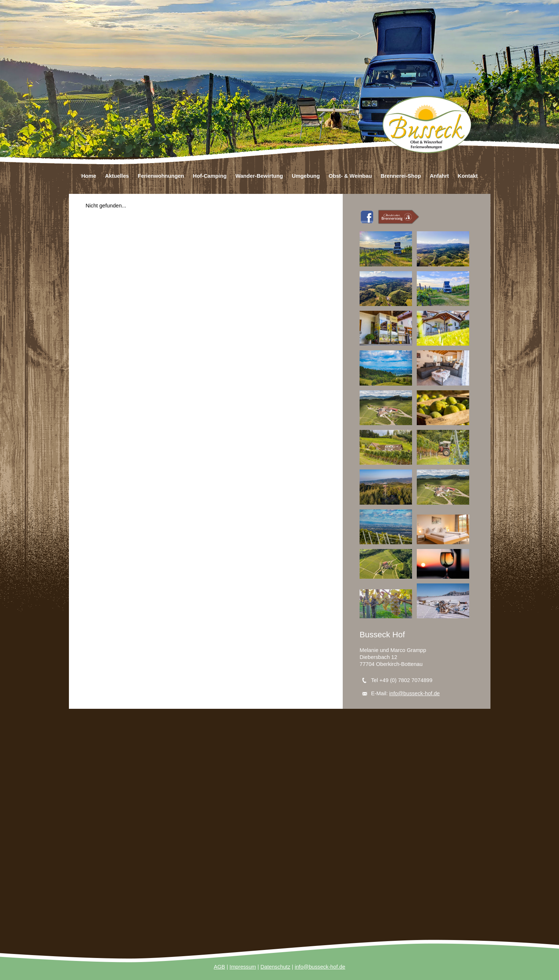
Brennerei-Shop (401, 176)
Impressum (243, 967)
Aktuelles (117, 176)
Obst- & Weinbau (350, 176)
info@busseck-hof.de (415, 693)
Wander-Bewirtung (259, 176)
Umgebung (306, 176)
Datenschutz (275, 967)
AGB (219, 967)
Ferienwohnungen (161, 176)
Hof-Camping (210, 176)
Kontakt (468, 176)
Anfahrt (439, 176)
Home (89, 176)
